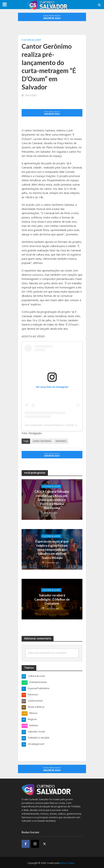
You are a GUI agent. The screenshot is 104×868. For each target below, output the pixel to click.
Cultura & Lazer (31, 40)
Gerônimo (61, 441)
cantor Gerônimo (42, 441)
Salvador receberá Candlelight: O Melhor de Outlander (52, 598)
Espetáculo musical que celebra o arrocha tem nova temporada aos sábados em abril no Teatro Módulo (52, 549)
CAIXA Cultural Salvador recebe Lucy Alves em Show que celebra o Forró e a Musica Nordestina (52, 500)
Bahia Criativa (67, 862)
